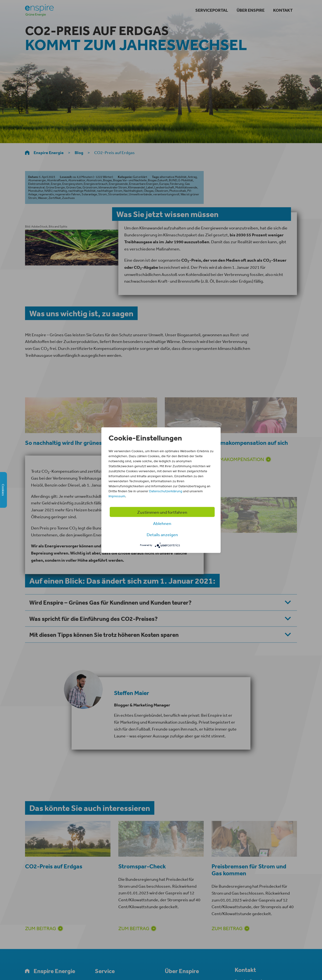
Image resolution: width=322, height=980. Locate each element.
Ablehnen (162, 523)
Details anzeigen (162, 534)
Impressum (117, 496)
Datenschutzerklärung (166, 491)
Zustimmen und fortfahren (162, 512)
